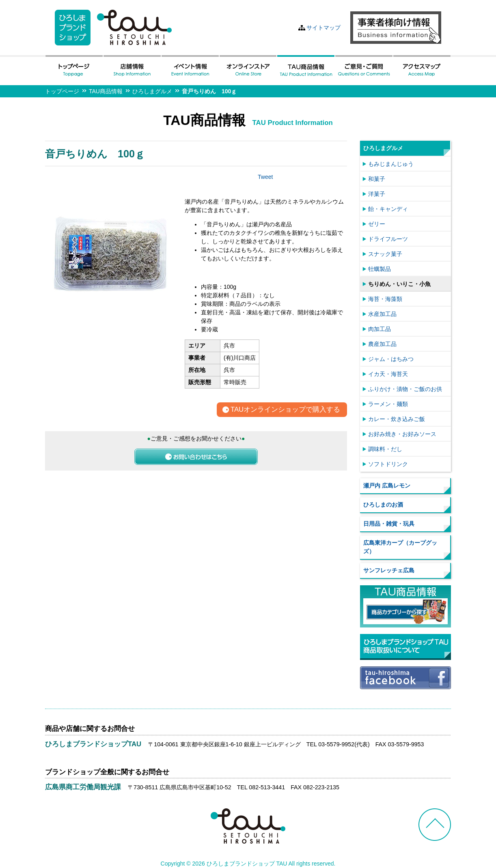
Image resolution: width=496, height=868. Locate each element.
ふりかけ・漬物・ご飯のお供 (405, 389)
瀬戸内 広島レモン (387, 486)
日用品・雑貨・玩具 (389, 524)
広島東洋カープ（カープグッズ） (400, 547)
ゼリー (377, 224)
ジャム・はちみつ (391, 359)
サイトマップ (323, 28)
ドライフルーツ (388, 239)
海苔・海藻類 (385, 299)
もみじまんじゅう (391, 164)
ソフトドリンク (388, 464)
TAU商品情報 (106, 91)
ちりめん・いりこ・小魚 (399, 284)
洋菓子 (377, 194)
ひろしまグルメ (152, 91)
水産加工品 (382, 314)
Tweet (265, 177)
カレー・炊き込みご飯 (397, 419)
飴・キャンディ (388, 209)
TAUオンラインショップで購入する (285, 410)
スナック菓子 (385, 254)
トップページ (62, 91)
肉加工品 (380, 329)
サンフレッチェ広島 (389, 570)
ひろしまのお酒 (383, 505)
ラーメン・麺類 (388, 404)
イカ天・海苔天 (388, 374)
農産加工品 (382, 344)
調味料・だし (385, 449)
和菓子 (377, 179)
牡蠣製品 (380, 269)
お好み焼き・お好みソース (402, 434)
